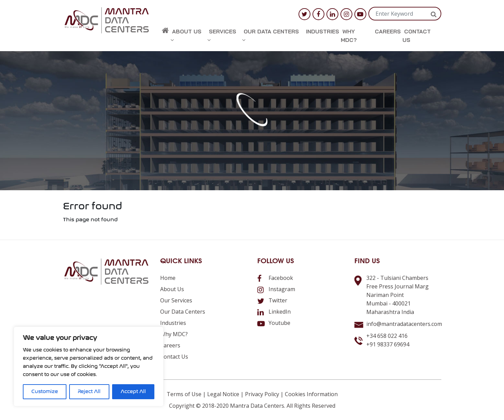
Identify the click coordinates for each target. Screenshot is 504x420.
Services (222, 35)
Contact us (417, 36)
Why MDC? (349, 36)
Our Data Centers (270, 35)
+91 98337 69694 (388, 344)
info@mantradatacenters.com (404, 324)
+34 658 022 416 (387, 336)
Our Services (176, 300)
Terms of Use (184, 394)
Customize (45, 392)
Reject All (89, 392)
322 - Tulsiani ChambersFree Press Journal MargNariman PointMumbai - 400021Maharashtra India (398, 295)
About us (186, 35)
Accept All (133, 392)
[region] (89, 366)
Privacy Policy (262, 394)
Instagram (276, 289)
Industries (323, 31)
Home (168, 278)
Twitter (272, 300)
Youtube (274, 323)
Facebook (275, 278)
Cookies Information (311, 394)
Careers (388, 31)
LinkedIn (274, 312)
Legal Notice (223, 394)
